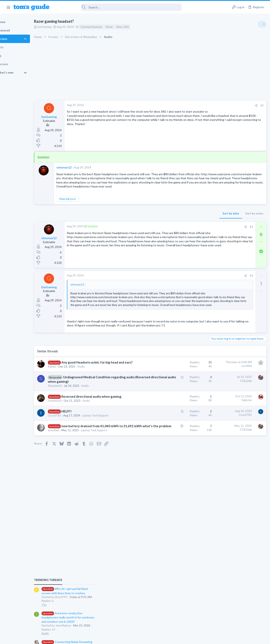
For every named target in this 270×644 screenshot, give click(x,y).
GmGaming (59, 27)
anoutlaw (68, 485)
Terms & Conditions (175, 638)
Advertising (90, 638)
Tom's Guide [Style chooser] (236, 620)
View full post (82, 207)
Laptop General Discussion (227, 344)
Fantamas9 (69, 442)
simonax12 (78, 167)
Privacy (146, 638)
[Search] (118, 7)
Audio (96, 395)
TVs (213, 254)
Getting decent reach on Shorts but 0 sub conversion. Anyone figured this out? (238, 381)
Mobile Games (227, 405)
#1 (194, 105)
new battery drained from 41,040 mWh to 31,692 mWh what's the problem (87, 476)
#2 (183, 235)
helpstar (179, 437)
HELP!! (81, 453)
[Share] (188, 106)
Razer (124, 27)
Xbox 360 (137, 27)
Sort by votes (186, 222)
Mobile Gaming (219, 417)
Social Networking (221, 397)
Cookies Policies (119, 638)
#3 (183, 284)
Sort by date (163, 222)
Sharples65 (69, 423)
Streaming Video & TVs (224, 368)
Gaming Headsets (106, 27)
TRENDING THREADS (217, 229)
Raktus (67, 395)
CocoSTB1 (69, 457)
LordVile (179, 390)
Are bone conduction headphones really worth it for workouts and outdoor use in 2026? (237, 267)
